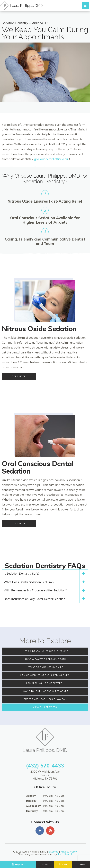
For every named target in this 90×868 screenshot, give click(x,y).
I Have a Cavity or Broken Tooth (45, 659)
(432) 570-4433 (45, 766)
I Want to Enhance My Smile (45, 667)
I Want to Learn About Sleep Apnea (45, 691)
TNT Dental (65, 854)
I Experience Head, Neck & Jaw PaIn (45, 699)
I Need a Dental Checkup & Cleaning (45, 651)
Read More (19, 376)
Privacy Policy (69, 852)
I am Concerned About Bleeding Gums (45, 675)
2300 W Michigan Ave (45, 775)
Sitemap (53, 852)
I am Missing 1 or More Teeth (45, 683)
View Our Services (45, 707)
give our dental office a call (52, 159)
